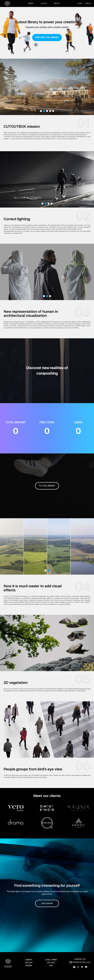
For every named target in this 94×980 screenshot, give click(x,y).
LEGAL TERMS (51, 960)
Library (31, 3)
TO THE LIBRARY (47, 486)
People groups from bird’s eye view (33, 769)
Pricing (57, 3)
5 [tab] (53, 111)
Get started (47, 903)
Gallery (44, 3)
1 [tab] (41, 111)
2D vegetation (16, 683)
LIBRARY (29, 960)
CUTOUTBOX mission (22, 127)
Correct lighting (17, 219)
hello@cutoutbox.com (81, 962)
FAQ (51, 966)
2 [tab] (44, 111)
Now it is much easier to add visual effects (33, 588)
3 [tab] (47, 111)
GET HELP (51, 963)
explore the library (47, 37)
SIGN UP (88, 3)
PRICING (29, 966)
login (80, 3)
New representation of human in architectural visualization (31, 314)
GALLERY (29, 963)
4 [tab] (50, 111)
